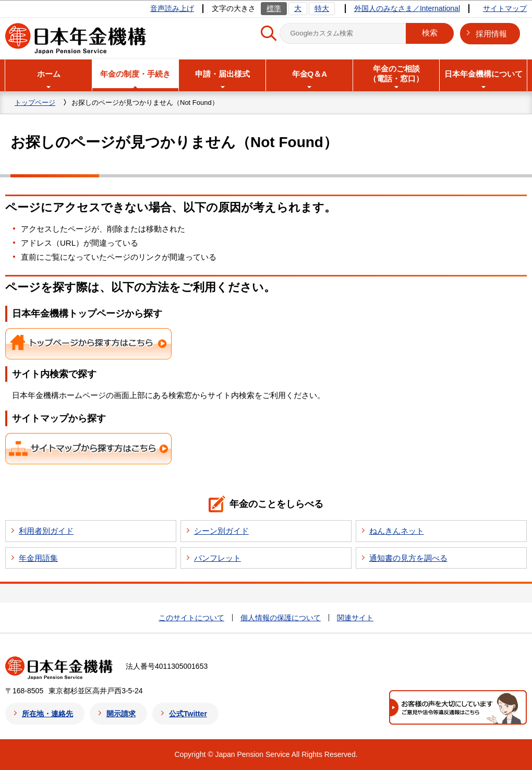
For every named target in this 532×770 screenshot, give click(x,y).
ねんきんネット (397, 531)
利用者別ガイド (46, 531)
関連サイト (355, 618)
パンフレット (217, 558)
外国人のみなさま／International (407, 8)
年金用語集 (38, 558)
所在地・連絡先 (47, 714)
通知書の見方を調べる (408, 558)
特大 (322, 8)
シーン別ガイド (221, 531)
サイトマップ (505, 8)
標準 (274, 8)
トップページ (35, 103)
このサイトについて (191, 618)
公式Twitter (188, 714)
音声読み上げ (172, 8)
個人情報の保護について (281, 618)
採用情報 (491, 34)
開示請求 (121, 714)
